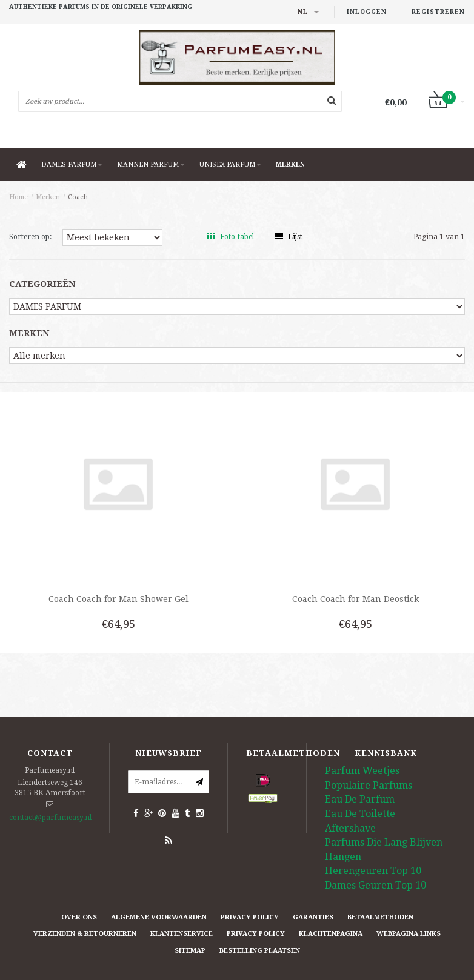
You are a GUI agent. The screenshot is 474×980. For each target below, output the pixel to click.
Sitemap (190, 951)
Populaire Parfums (369, 785)
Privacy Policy (250, 917)
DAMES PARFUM (72, 164)
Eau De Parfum (360, 799)
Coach (78, 197)
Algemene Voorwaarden (159, 917)
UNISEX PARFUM (230, 164)
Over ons (79, 917)
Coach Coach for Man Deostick (355, 599)
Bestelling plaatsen (260, 951)
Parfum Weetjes (362, 771)
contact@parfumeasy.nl (50, 818)
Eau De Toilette (360, 814)
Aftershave (350, 828)
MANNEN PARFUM (151, 164)
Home (18, 197)
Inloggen (367, 12)
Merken (290, 164)
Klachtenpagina (331, 934)
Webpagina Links (409, 934)
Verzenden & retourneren (85, 934)
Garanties (313, 917)
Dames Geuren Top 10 (376, 885)
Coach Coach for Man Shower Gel (118, 599)
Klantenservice (182, 934)
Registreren (438, 12)
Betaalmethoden (380, 917)
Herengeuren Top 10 (373, 871)
